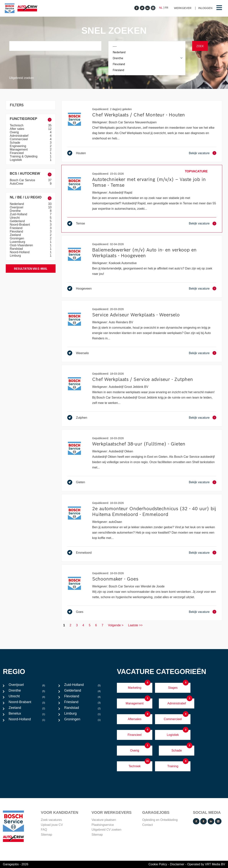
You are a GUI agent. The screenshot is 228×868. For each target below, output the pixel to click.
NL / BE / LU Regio (26, 197)
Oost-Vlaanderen (22, 245)
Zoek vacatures (51, 820)
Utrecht (15, 218)
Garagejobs (156, 812)
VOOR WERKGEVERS (112, 812)
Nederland (147, 52)
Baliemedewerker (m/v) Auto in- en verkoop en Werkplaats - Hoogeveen (144, 253)
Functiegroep (23, 119)
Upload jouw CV (52, 825)
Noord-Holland (20, 252)
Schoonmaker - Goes (115, 579)
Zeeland (16, 235)
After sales (17, 129)
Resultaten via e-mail (31, 269)
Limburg (16, 256)
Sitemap (46, 835)
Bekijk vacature (199, 153)
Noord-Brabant (20, 225)
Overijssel (17, 207)
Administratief (19, 136)
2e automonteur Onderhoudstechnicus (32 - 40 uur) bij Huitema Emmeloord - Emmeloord (154, 511)
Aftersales (135, 719)
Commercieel (19, 139)
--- (147, 46)
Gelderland (18, 221)
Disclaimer (177, 864)
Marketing (135, 688)
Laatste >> (135, 625)
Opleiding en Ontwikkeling (160, 820)
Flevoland (147, 64)
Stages (173, 688)
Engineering (18, 146)
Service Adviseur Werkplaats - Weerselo (136, 315)
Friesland (147, 70)
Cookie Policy (158, 864)
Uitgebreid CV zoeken (107, 830)
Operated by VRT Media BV (206, 864)
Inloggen (205, 8)
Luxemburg (18, 242)
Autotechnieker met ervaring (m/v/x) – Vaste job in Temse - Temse (149, 182)
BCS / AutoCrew (25, 174)
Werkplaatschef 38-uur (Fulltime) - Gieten (139, 444)
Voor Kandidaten (59, 812)
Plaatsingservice (103, 825)
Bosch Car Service (23, 180)
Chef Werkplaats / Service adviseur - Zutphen (143, 379)
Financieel (17, 153)
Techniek (135, 766)
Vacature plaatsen (104, 820)
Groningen (17, 238)
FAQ (44, 830)
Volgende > (116, 625)
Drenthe (147, 58)
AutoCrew (17, 184)
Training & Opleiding (24, 156)
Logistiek (16, 160)
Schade (15, 143)
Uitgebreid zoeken (22, 78)
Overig (15, 132)
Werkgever (183, 8)
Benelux (27, 714)
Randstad (17, 249)
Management (19, 149)
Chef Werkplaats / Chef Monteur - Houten (139, 115)
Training (173, 766)
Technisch (17, 125)
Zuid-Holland (19, 214)
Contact (147, 825)
